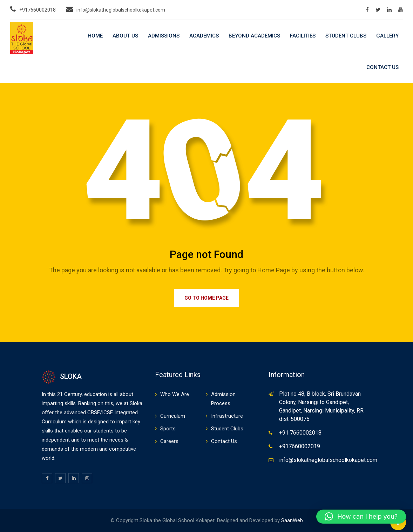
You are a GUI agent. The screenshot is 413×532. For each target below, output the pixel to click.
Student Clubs (346, 36)
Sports (168, 429)
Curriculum (173, 416)
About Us (125, 36)
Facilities (303, 36)
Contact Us (382, 67)
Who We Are (175, 394)
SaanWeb (292, 520)
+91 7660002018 (300, 433)
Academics (204, 36)
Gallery (387, 36)
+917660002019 (300, 446)
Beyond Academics (254, 36)
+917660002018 (38, 10)
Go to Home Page (206, 298)
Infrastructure (227, 416)
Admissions (164, 36)
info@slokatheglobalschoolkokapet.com (121, 10)
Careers (169, 441)
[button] (361, 517)
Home (95, 36)
